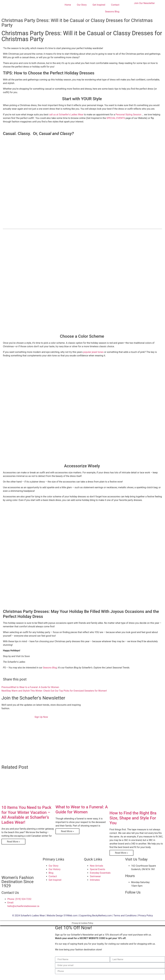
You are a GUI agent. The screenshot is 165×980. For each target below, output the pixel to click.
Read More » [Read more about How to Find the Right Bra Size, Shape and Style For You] (121, 853)
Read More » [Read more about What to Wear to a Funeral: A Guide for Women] (67, 831)
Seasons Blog (112, 12)
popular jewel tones (93, 352)
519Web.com (70, 916)
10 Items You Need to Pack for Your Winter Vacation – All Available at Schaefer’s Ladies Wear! (26, 815)
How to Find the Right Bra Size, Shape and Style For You (133, 818)
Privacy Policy (146, 916)
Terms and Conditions (125, 916)
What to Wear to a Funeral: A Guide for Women (82, 809)
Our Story (82, 5)
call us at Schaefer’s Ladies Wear (66, 115)
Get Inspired (99, 5)
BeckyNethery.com (102, 916)
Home (68, 5)
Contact (115, 5)
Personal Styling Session (128, 115)
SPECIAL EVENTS (116, 118)
